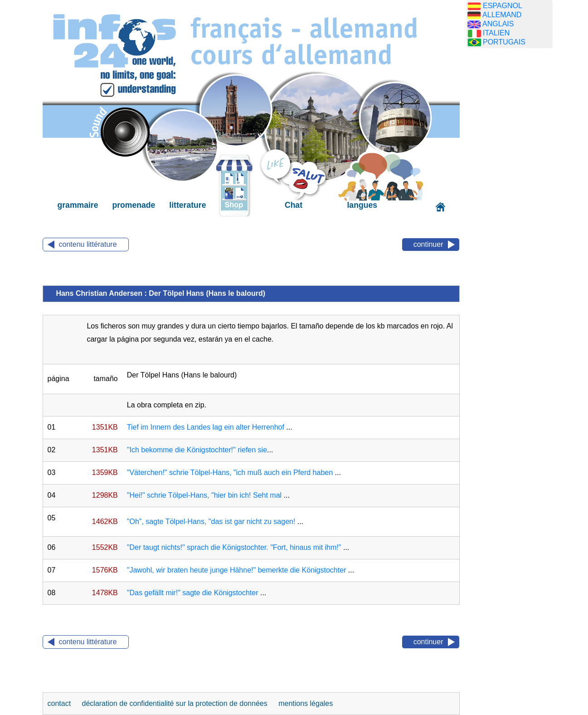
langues (362, 205)
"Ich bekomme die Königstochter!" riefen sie (197, 450)
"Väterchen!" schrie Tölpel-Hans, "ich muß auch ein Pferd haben (230, 473)
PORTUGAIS (504, 42)
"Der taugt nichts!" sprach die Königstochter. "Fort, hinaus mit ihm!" (234, 547)
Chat (294, 205)
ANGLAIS (498, 24)
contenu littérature (88, 244)
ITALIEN (496, 33)
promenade (134, 205)
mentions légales (306, 703)
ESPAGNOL (503, 6)
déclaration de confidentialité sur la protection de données (175, 703)
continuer (428, 244)
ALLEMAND (502, 15)
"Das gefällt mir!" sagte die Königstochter (193, 593)
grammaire (78, 205)
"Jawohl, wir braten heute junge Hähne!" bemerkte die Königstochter (237, 570)
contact (60, 703)
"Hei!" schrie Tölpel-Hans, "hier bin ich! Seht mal (204, 495)
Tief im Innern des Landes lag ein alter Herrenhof (206, 427)
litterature (187, 205)
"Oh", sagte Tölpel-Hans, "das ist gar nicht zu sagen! (211, 522)
